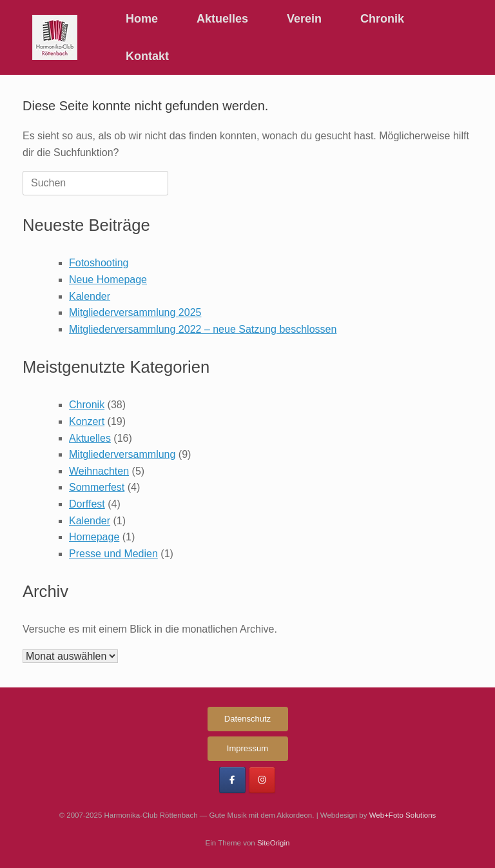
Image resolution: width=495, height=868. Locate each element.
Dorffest (87, 504)
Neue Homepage (108, 280)
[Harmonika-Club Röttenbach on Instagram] (262, 780)
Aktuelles (222, 19)
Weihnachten (99, 471)
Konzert (87, 421)
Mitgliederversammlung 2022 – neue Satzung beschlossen (203, 329)
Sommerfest (97, 487)
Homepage (94, 537)
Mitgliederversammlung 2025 (135, 312)
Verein (304, 19)
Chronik (382, 19)
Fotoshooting (99, 263)
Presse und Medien (113, 554)
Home (142, 19)
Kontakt (147, 56)
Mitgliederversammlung (122, 454)
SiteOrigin (274, 843)
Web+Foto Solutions (403, 815)
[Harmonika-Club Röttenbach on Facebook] (232, 780)
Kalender (90, 296)
